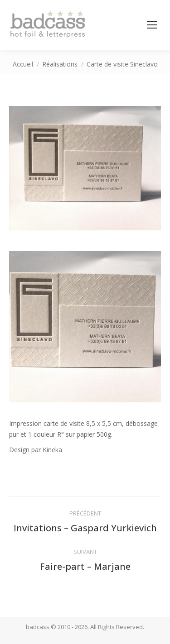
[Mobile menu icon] (152, 25)
